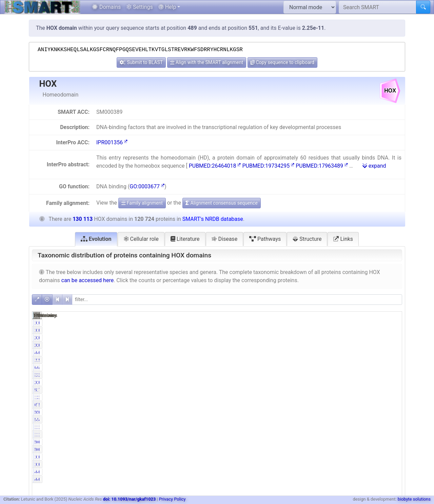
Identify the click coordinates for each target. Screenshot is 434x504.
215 (315, 338)
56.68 (340, 405)
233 (315, 382)
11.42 (392, 427)
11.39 (392, 435)
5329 (314, 420)
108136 (364, 390)
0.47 (341, 442)
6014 (314, 367)
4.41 (341, 420)
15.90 (340, 397)
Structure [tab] (307, 239)
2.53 (393, 375)
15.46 (392, 397)
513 (367, 412)
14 (317, 323)
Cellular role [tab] (141, 239)
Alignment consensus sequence (222, 203)
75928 (365, 405)
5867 (366, 420)
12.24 (340, 435)
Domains (106, 7)
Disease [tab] (225, 239)
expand (374, 166)
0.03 (393, 353)
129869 (364, 360)
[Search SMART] (378, 7)
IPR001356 (112, 142)
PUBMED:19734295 (268, 166)
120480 (311, 360)
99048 (313, 390)
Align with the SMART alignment (207, 62)
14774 (313, 435)
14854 (313, 427)
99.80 (340, 360)
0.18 (341, 338)
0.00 (341, 472)
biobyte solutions (414, 499)
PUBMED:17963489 (322, 166)
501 (315, 412)
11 (317, 457)
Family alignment (142, 203)
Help (167, 7)
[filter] (237, 300)
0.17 (393, 338)
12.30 (340, 427)
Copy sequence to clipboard (282, 62)
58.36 (392, 405)
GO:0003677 (147, 186)
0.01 (341, 323)
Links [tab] (343, 239)
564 (315, 442)
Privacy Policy (172, 499)
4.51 (393, 420)
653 (367, 442)
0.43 (393, 442)
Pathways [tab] (265, 239)
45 (317, 353)
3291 (366, 375)
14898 (365, 427)
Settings (139, 7)
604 (367, 449)
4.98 (341, 367)
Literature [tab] (185, 239)
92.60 (392, 360)
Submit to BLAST (141, 62)
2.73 (341, 375)
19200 (313, 397)
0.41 (341, 412)
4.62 (393, 367)
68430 (313, 405)
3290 (314, 375)
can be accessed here (87, 280)
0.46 (393, 449)
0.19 (341, 382)
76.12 (392, 390)
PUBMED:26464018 (215, 166)
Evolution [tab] (96, 239)
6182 (366, 367)
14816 (365, 435)
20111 (365, 397)
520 (315, 449)
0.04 (341, 353)
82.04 (340, 390)
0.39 (393, 412)
